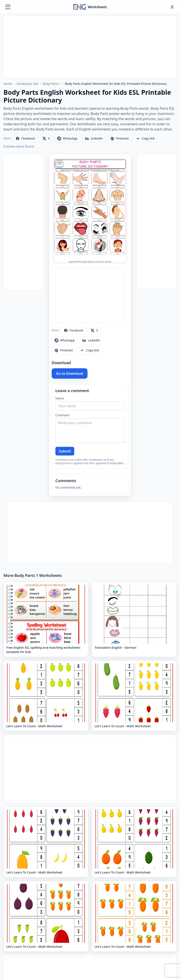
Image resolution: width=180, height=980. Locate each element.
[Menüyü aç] (8, 7)
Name (60, 398)
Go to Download (70, 373)
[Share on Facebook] (25, 138)
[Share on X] (46, 138)
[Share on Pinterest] (120, 138)
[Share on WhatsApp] (67, 138)
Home (8, 84)
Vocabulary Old (27, 84)
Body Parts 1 (51, 84)
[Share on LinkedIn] (94, 138)
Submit (65, 451)
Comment (62, 415)
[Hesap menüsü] (172, 7)
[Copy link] (145, 138)
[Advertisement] (90, 46)
